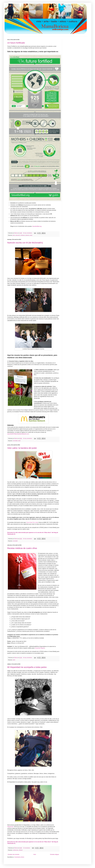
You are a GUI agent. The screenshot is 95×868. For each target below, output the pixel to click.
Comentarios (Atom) (19, 857)
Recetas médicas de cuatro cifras (22, 548)
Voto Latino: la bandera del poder (22, 448)
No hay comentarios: (28, 233)
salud (31, 235)
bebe (14, 235)
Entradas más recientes (14, 854)
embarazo (23, 235)
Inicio (35, 854)
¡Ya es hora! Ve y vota (32, 522)
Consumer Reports (40, 648)
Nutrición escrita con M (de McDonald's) (25, 243)
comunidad (15, 441)
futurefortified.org (37, 226)
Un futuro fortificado (16, 43)
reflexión (21, 850)
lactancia (27, 235)
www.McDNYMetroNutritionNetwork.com (18, 434)
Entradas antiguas (54, 854)
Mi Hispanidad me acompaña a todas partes (27, 667)
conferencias (15, 850)
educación (18, 235)
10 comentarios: (27, 848)
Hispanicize (10, 827)
